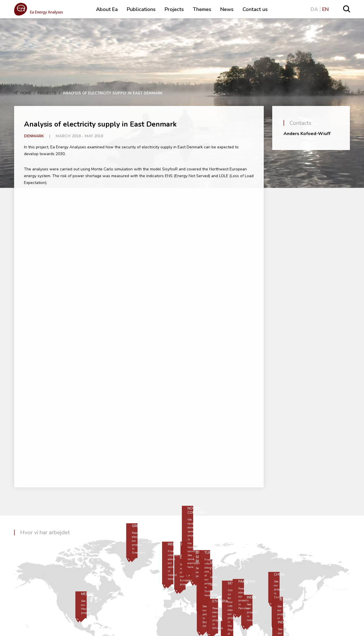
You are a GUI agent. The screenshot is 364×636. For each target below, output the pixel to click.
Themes (202, 9)
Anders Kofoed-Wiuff (307, 134)
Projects (174, 9)
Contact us (255, 9)
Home (26, 93)
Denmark (34, 136)
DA (314, 9)
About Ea (107, 9)
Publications (141, 9)
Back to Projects (328, 92)
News (227, 9)
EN (325, 9)
